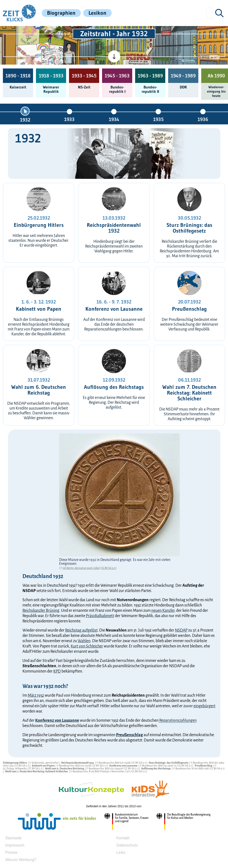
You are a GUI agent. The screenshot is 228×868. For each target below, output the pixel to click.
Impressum (15, 845)
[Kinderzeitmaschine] (52, 32)
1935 (158, 119)
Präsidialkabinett (100, 616)
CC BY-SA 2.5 (36, 768)
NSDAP (181, 630)
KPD (57, 671)
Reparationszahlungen (178, 720)
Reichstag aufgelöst (81, 630)
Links (121, 852)
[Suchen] (219, 13)
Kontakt (123, 838)
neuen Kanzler (163, 611)
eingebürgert (204, 706)
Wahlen (84, 641)
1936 (203, 119)
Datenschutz (127, 845)
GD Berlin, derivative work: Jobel (81, 568)
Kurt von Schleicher (87, 646)
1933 (69, 119)
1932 (25, 120)
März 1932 (36, 695)
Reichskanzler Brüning (41, 611)
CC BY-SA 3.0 (109, 568)
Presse (11, 852)
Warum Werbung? (21, 860)
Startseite (14, 838)
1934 (114, 119)
